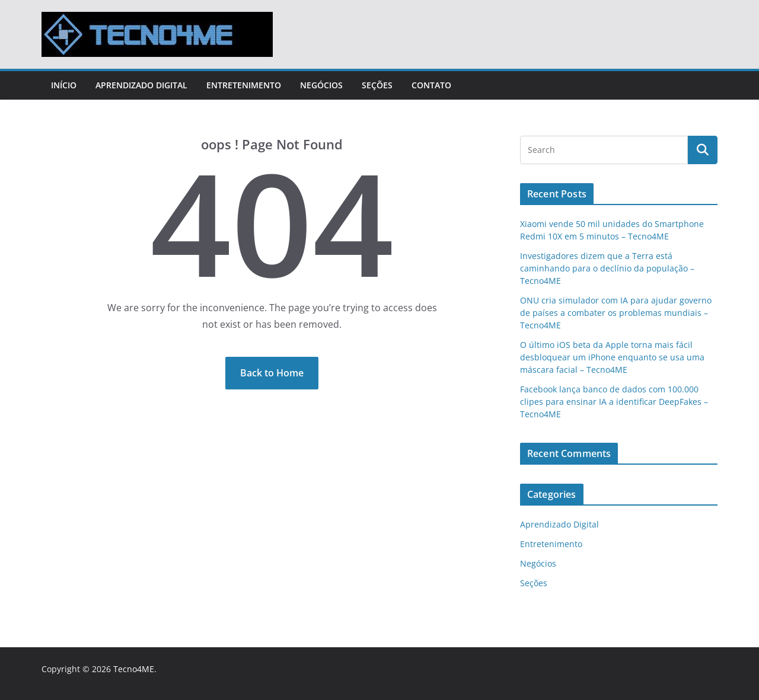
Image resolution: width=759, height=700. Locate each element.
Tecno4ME (134, 669)
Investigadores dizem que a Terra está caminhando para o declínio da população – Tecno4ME (607, 268)
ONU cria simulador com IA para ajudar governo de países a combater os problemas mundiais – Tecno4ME (616, 313)
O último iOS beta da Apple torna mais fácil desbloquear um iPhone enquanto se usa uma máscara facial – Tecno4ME (612, 357)
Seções (377, 85)
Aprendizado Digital (141, 85)
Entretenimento (244, 85)
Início (64, 85)
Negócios (321, 85)
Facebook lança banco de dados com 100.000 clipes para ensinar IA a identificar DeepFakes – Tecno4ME (614, 402)
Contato (431, 85)
